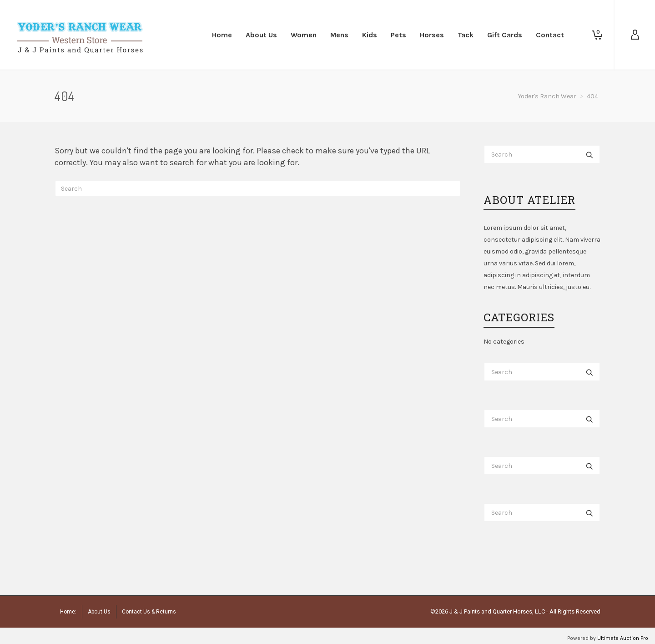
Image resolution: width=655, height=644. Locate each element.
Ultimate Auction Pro (623, 638)
